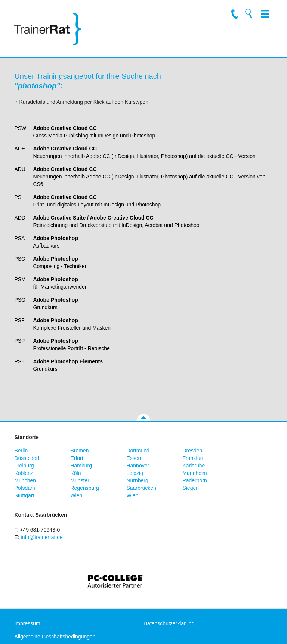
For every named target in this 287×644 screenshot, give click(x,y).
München (25, 480)
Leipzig (135, 473)
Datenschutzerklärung (169, 623)
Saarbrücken (141, 488)
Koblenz (24, 473)
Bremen (79, 451)
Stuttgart (24, 495)
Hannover (138, 466)
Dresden (192, 451)
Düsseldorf (27, 458)
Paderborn (195, 480)
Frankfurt (193, 458)
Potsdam (24, 488)
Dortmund (138, 451)
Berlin (21, 451)
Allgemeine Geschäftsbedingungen (55, 637)
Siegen (191, 488)
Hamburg (81, 466)
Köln (75, 473)
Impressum (27, 623)
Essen (134, 458)
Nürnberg (137, 480)
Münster (80, 480)
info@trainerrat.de (42, 537)
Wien (76, 495)
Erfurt (77, 458)
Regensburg (84, 488)
